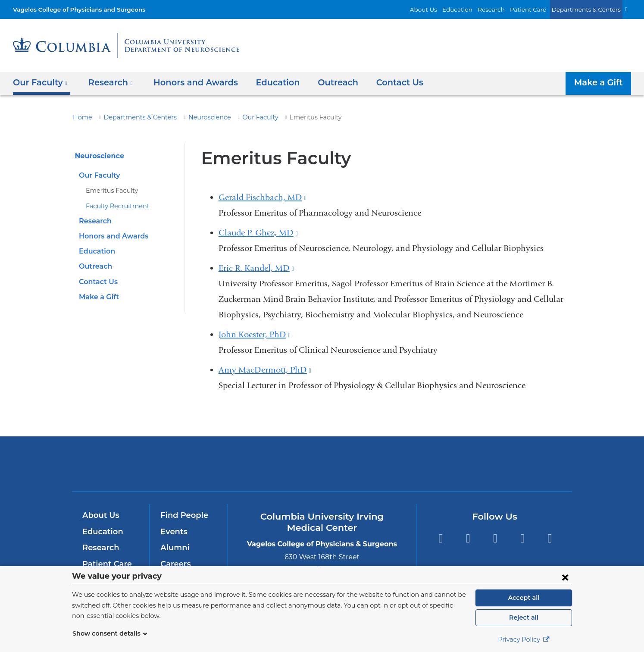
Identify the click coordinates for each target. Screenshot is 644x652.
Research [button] (108, 82)
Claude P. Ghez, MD (258, 233)
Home (81, 117)
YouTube (495, 538)
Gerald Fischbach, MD (263, 197)
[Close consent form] (565, 577)
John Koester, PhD (255, 334)
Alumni (174, 548)
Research (503, 9)
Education (472, 9)
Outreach (321, 82)
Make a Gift (600, 82)
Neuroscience (196, 117)
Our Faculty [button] (40, 82)
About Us (442, 9)
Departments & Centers (590, 9)
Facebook (440, 538)
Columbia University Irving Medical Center (205, 464)
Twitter (468, 538)
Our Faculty (243, 117)
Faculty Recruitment (113, 206)
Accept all (524, 598)
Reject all (524, 618)
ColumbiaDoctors (446, 464)
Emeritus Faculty (109, 191)
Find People (182, 515)
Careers (175, 564)
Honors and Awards (187, 82)
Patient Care (538, 9)
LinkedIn (523, 538)
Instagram (550, 538)
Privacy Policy (524, 639)
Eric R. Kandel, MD (256, 268)
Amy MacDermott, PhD (265, 370)
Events (173, 532)
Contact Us (379, 82)
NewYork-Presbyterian (322, 469)
